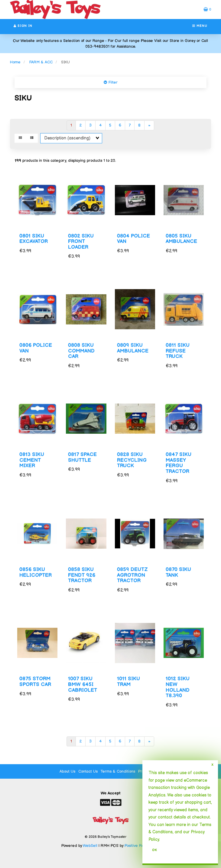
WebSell (90, 846)
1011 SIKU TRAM (128, 682)
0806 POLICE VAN (36, 348)
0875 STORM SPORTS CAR (35, 682)
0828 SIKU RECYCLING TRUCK (132, 460)
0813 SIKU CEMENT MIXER (32, 460)
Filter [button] (112, 82)
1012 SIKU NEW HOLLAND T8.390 (178, 687)
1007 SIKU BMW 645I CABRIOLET (83, 684)
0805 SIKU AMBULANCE (181, 239)
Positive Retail (137, 846)
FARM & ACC (41, 62)
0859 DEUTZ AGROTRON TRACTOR (132, 575)
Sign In (23, 26)
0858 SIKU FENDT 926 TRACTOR (82, 575)
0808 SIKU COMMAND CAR (81, 351)
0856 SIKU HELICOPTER (36, 572)
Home (15, 62)
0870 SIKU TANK (178, 572)
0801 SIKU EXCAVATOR (34, 239)
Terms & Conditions (118, 771)
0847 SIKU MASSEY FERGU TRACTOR (179, 463)
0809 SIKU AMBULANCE (133, 348)
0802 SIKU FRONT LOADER (81, 242)
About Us (67, 771)
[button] (207, 9)
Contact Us (88, 771)
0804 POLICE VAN (133, 239)
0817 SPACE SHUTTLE (82, 457)
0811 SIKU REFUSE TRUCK (178, 351)
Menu (200, 26)
